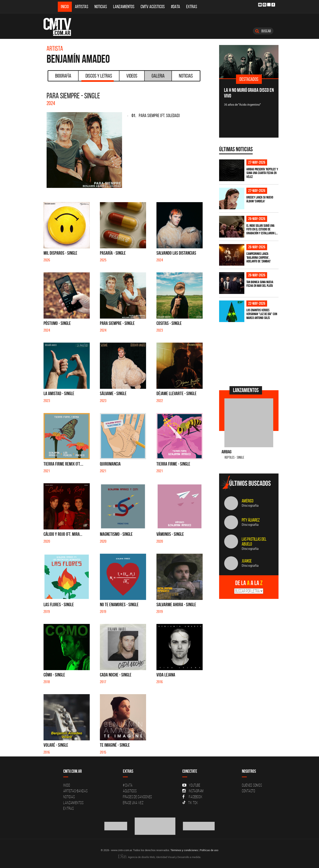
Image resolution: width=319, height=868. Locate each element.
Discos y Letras (98, 77)
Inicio (65, 7)
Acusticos (130, 791)
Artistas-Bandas (75, 791)
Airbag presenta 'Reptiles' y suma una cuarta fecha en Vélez (262, 173)
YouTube (191, 785)
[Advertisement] (250, 354)
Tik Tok (190, 803)
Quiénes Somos (252, 785)
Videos (132, 76)
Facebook (192, 797)
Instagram (193, 791)
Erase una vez (133, 803)
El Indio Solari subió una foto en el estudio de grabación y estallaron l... (262, 229)
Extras (192, 7)
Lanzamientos (124, 7)
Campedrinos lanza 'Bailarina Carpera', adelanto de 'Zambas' (259, 257)
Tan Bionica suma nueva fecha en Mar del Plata (260, 284)
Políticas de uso (209, 850)
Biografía (63, 76)
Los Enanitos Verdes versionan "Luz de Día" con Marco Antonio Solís (262, 314)
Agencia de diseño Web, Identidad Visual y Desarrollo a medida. (159, 857)
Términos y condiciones (184, 850)
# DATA (128, 785)
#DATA (175, 7)
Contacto (249, 791)
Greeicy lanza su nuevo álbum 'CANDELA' (260, 199)
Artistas (82, 7)
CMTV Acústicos (153, 7)
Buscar (263, 31)
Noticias (101, 7)
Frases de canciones (137, 797)
